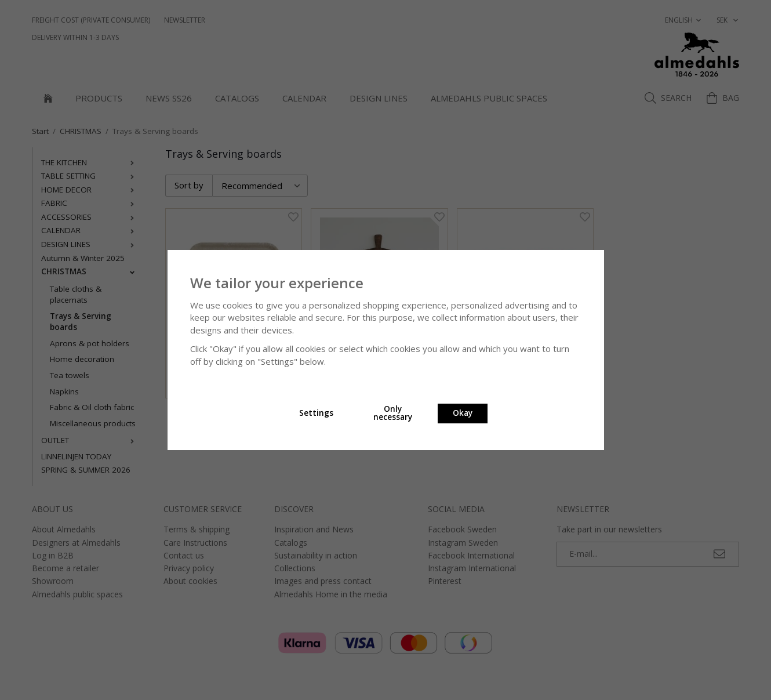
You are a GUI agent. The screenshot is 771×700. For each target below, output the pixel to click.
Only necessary (393, 413)
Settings (316, 413)
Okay (463, 413)
